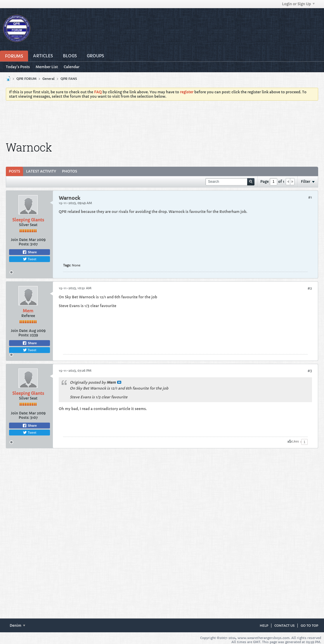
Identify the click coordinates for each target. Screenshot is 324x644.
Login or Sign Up (298, 4)
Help (264, 626)
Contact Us (284, 626)
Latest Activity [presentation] (41, 171)
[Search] (230, 182)
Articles (43, 56)
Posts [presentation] (14, 171)
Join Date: (19, 240)
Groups (95, 56)
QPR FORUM (26, 79)
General (48, 79)
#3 (310, 371)
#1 (310, 197)
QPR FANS (69, 79)
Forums (14, 56)
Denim (17, 625)
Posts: (24, 244)
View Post (119, 382)
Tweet (30, 259)
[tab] (14, 171)
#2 (310, 288)
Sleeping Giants (28, 220)
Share (30, 252)
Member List (47, 67)
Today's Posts (18, 67)
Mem (28, 311)
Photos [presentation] (70, 171)
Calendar (72, 67)
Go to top (309, 626)
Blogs (70, 56)
